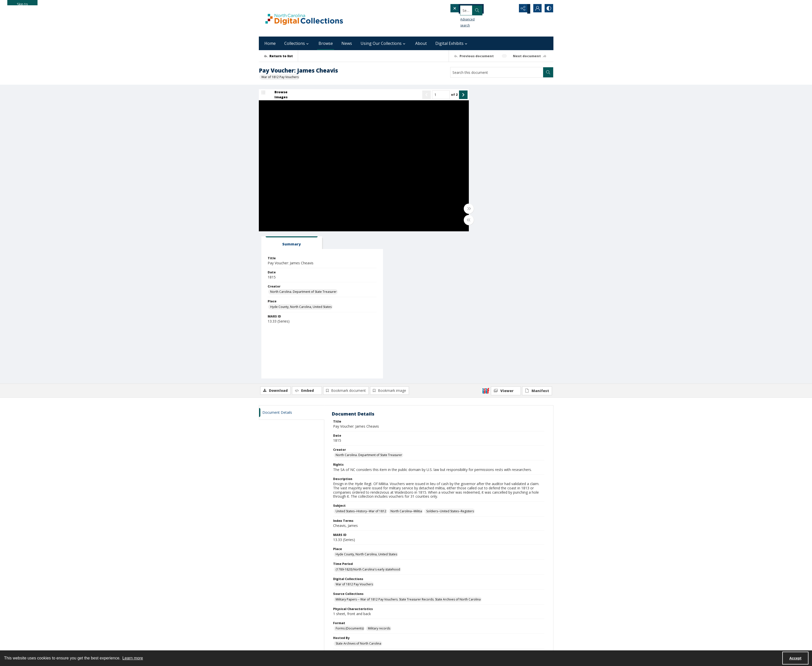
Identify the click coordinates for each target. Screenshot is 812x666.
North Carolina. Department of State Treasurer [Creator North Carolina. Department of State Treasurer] (500, 145)
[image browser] (278, 95)
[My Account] (536, 9)
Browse (326, 43)
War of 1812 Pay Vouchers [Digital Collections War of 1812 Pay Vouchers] (354, 438)
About (421, 43)
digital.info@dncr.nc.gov (507, 586)
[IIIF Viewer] (506, 244)
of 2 (441, 95)
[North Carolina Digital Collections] (304, 18)
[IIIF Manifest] (537, 244)
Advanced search (464, 18)
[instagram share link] (414, 580)
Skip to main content (22, 4)
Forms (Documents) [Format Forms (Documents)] (350, 482)
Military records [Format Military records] (379, 482)
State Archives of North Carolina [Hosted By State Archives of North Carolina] (358, 497)
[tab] (482, 96)
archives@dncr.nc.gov (409, 590)
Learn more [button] (133, 658)
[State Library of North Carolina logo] (507, 555)
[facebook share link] (403, 580)
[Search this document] (497, 72)
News (347, 43)
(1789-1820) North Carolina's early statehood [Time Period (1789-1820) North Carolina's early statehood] (368, 423)
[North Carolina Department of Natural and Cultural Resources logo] (308, 559)
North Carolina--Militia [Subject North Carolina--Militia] (406, 364)
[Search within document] (548, 72)
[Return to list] (281, 56)
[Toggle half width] (455, 220)
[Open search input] (511, 9)
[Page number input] (427, 95)
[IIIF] (486, 244)
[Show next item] (450, 95)
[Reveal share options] (523, 9)
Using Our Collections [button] (384, 43)
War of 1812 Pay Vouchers (280, 77)
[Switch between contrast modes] (548, 9)
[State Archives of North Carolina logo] (409, 556)
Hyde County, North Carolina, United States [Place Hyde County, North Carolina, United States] (497, 160)
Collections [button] (297, 43)
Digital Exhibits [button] (452, 43)
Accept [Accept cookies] (795, 658)
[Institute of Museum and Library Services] (308, 589)
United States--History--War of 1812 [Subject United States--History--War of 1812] (361, 364)
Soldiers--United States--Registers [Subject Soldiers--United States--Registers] (450, 364)
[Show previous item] (413, 95)
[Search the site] (474, 9)
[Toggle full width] (455, 209)
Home (270, 43)
